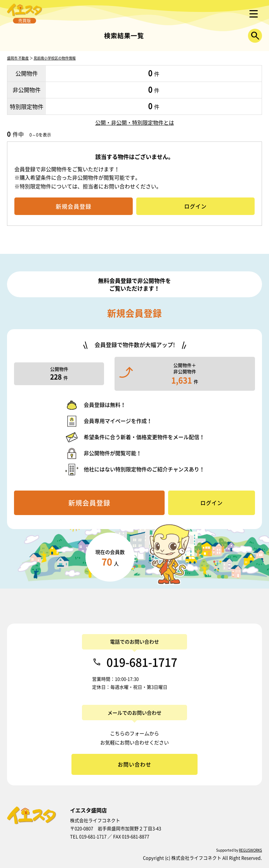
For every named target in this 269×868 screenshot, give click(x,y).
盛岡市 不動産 (18, 58)
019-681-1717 (142, 662)
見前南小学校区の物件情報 (55, 58)
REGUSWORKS (250, 850)
